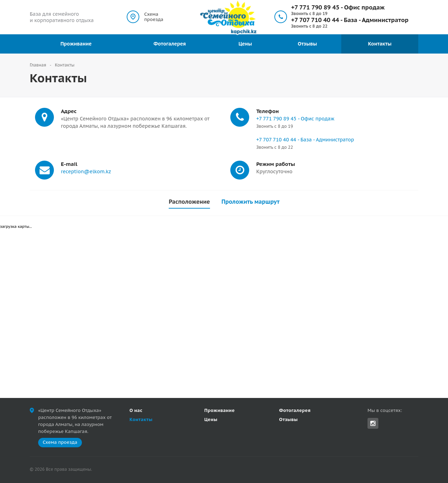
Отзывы (307, 44)
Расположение (189, 202)
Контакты (380, 44)
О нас (136, 410)
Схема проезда (154, 17)
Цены (245, 44)
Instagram (373, 423)
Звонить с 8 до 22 (309, 26)
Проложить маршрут (251, 202)
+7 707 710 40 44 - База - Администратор (350, 20)
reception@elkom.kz (86, 171)
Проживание (76, 44)
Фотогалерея (170, 44)
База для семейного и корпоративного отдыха (62, 17)
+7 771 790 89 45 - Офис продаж (338, 7)
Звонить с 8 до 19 (309, 13)
